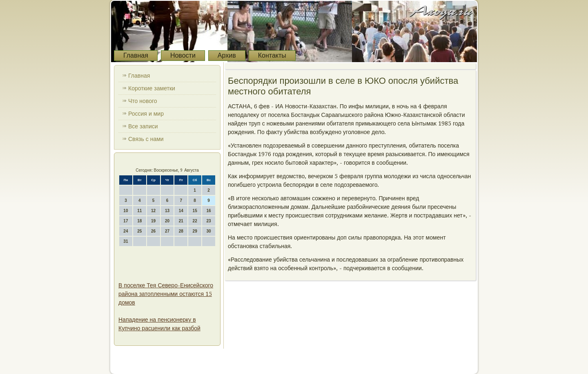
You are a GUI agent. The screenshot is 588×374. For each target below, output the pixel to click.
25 (139, 231)
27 (167, 231)
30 (208, 231)
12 (153, 211)
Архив (227, 55)
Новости (183, 55)
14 (181, 211)
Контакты (272, 55)
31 (126, 241)
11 (139, 211)
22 (195, 221)
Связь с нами (146, 139)
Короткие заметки (152, 88)
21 (181, 221)
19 (153, 221)
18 (139, 221)
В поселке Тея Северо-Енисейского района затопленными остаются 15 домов (166, 294)
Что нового (143, 101)
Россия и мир (146, 114)
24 (126, 231)
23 (208, 221)
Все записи (143, 126)
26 (153, 231)
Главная (136, 55)
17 (126, 221)
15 (195, 211)
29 (195, 231)
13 (167, 211)
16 (208, 211)
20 (167, 221)
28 (181, 231)
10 (126, 211)
